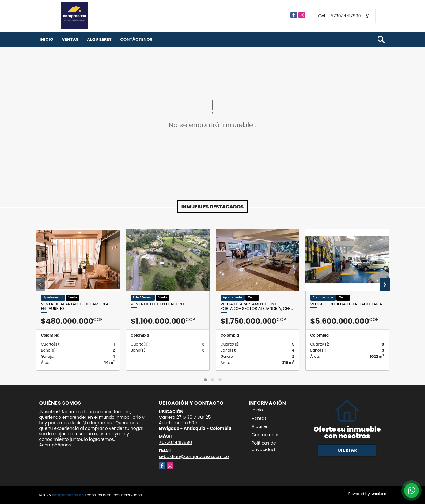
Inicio (47, 39)
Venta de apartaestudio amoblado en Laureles (78, 306)
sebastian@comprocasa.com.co (194, 456)
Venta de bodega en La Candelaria (346, 304)
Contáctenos (136, 39)
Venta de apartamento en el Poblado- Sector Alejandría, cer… (257, 306)
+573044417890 (344, 16)
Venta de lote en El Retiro (157, 304)
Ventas (70, 39)
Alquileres (99, 39)
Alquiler (260, 426)
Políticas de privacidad (264, 446)
